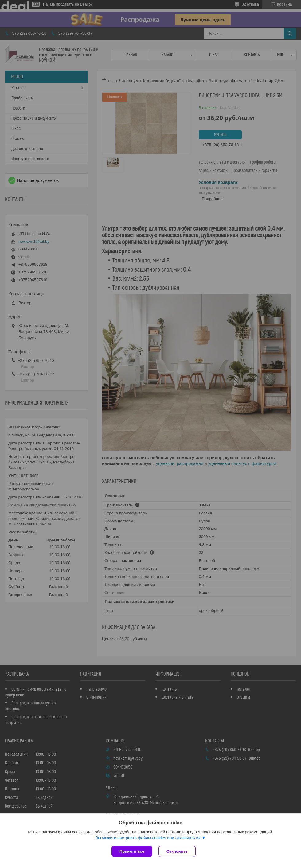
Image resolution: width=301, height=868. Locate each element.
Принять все (132, 851)
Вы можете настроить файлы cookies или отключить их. (148, 838)
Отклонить (177, 851)
